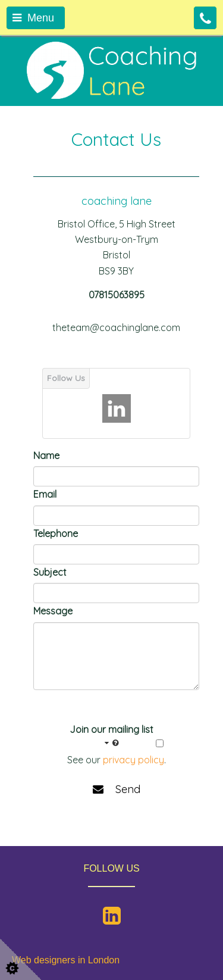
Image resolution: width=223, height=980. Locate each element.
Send (117, 789)
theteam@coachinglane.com (116, 327)
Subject (50, 572)
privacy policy (134, 760)
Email (45, 494)
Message (53, 611)
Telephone (56, 533)
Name (46, 455)
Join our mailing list (111, 736)
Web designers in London (66, 960)
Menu (33, 18)
